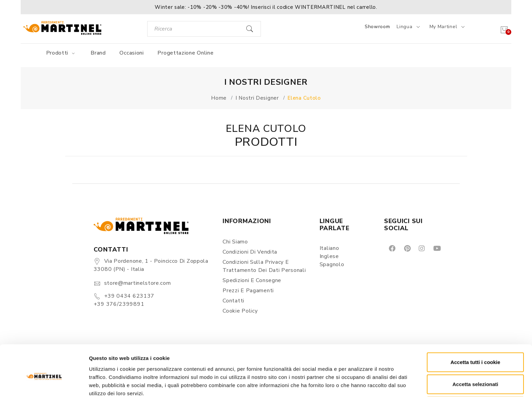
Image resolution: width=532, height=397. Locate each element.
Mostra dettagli (357, 384)
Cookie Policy (240, 311)
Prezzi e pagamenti (248, 291)
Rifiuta (476, 375)
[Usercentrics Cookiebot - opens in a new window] (44, 384)
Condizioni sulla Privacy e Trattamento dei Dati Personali (264, 266)
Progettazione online (185, 53)
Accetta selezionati (475, 353)
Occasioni (131, 53)
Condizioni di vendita (250, 252)
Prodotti (62, 53)
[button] (266, 7)
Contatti (233, 301)
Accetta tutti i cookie (476, 330)
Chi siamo (235, 242)
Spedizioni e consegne (252, 280)
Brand (98, 53)
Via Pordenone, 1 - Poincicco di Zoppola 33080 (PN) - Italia (151, 265)
